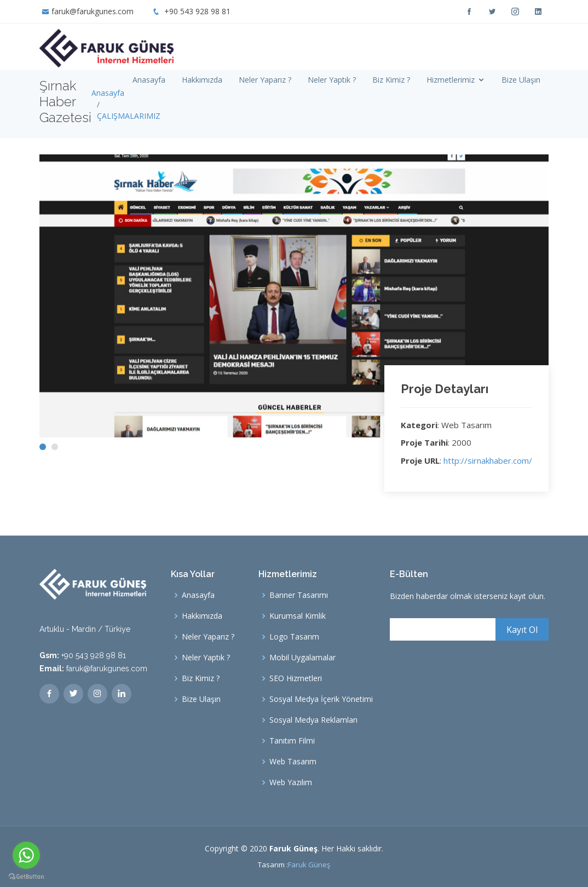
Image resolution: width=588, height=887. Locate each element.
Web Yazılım (291, 782)
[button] (43, 447)
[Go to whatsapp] (26, 855)
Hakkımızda (202, 80)
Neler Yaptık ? (332, 80)
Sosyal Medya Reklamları (313, 720)
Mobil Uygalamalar (302, 658)
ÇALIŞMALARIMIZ (129, 116)
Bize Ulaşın (521, 80)
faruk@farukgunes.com (93, 11)
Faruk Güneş (309, 865)
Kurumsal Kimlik (298, 616)
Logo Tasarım (294, 637)
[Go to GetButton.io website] (26, 876)
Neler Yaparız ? (265, 80)
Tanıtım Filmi (292, 741)
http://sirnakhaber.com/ (488, 460)
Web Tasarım (293, 762)
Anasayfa (149, 80)
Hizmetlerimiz (451, 80)
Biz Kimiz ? (391, 80)
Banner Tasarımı (299, 595)
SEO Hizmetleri (296, 678)
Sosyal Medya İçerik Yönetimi (321, 699)
